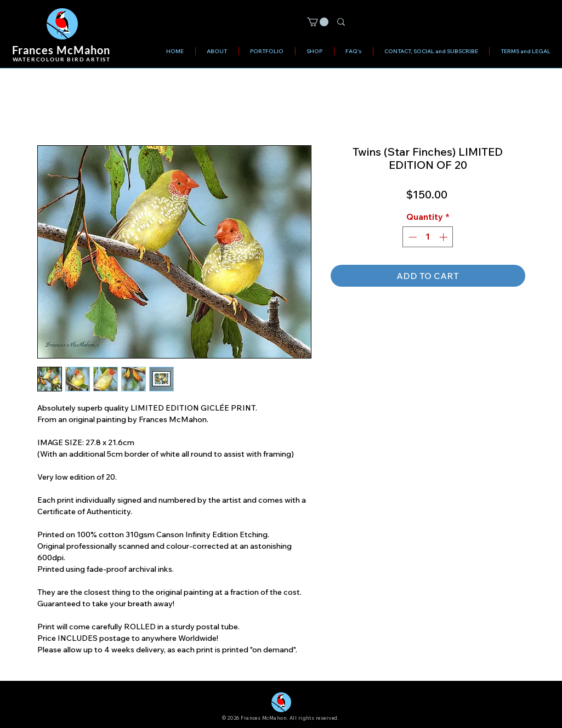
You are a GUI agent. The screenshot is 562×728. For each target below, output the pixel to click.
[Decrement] (411, 237)
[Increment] (444, 237)
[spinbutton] (428, 237)
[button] (318, 22)
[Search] (433, 23)
